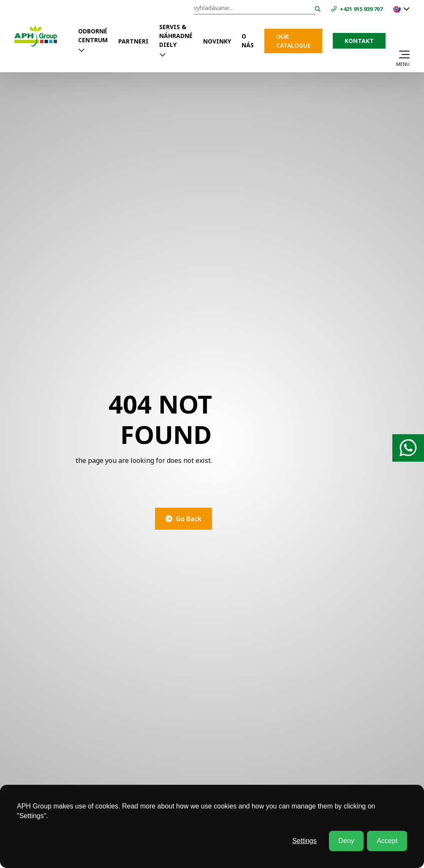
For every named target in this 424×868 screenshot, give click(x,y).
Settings (304, 841)
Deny (346, 841)
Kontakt (359, 41)
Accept (387, 841)
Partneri (133, 41)
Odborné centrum (93, 35)
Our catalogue (293, 41)
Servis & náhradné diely (176, 36)
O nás (248, 41)
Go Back (189, 519)
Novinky (217, 41)
